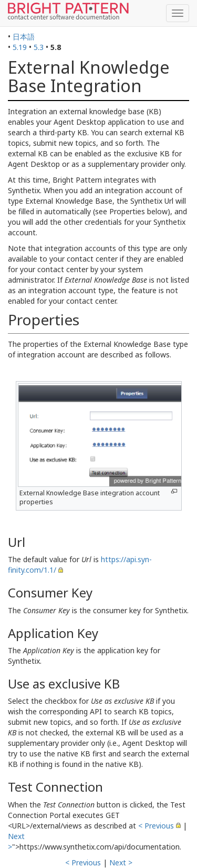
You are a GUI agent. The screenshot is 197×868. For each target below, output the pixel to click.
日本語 (24, 37)
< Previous (156, 826)
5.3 (39, 47)
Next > (121, 862)
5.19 (20, 47)
